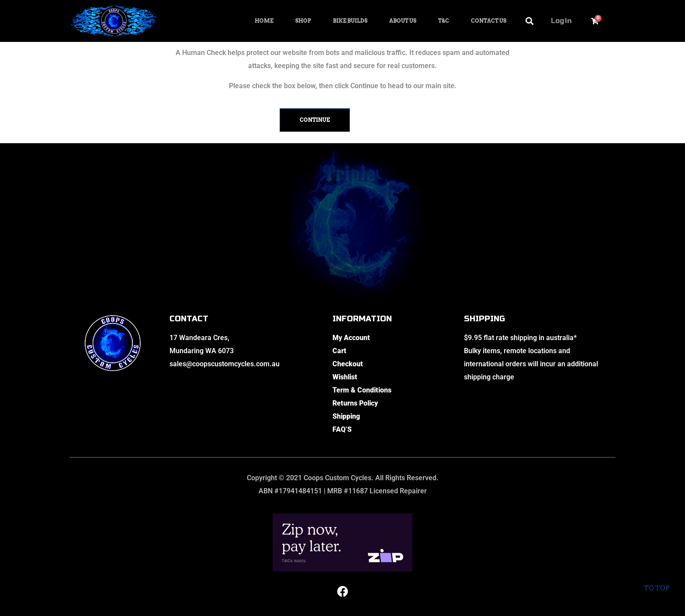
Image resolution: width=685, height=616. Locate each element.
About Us (403, 21)
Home (264, 21)
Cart (339, 351)
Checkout (348, 364)
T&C (444, 21)
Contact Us (489, 21)
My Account (351, 338)
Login (561, 21)
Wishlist (345, 377)
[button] (530, 21)
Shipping (346, 416)
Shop (303, 21)
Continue (315, 120)
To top (656, 581)
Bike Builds (350, 21)
